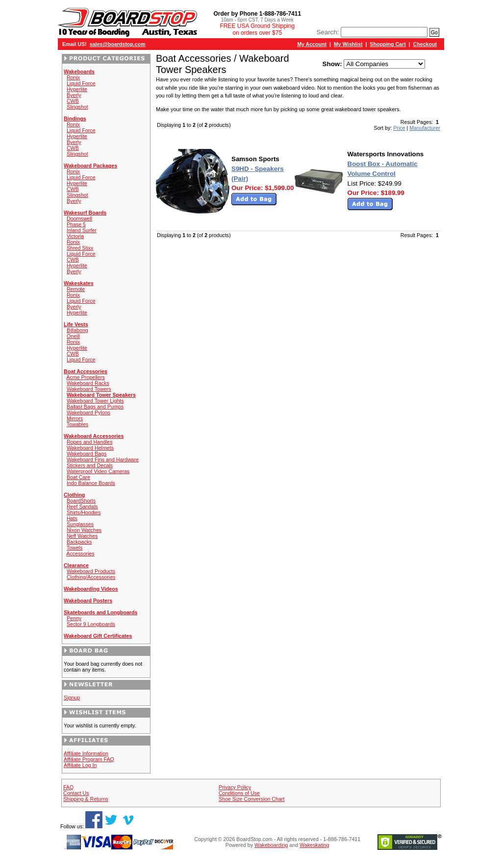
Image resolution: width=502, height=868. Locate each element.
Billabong (77, 330)
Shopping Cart (388, 44)
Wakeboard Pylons (88, 412)
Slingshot (77, 107)
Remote (76, 289)
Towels (75, 548)
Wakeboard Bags (87, 454)
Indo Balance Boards (91, 483)
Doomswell (79, 218)
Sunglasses (80, 524)
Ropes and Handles (90, 442)
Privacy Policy (235, 787)
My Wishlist (348, 44)
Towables (77, 424)
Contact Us (76, 793)
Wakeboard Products (91, 571)
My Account (312, 44)
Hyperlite (77, 89)
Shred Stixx (80, 248)
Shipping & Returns (86, 799)
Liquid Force (81, 83)
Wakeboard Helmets (90, 448)
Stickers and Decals (90, 465)
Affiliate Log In (80, 765)
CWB (73, 101)
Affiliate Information (86, 753)
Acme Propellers (85, 377)
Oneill (73, 336)
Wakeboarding (271, 845)
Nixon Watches (84, 530)
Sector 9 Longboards (91, 624)
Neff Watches (82, 536)
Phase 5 (76, 224)
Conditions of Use (239, 793)
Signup (72, 698)
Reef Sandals (82, 506)
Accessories (80, 554)
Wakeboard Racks (88, 383)
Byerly (74, 95)
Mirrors (75, 418)
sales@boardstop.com (118, 44)
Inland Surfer (82, 230)
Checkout (425, 44)
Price (399, 128)
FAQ (68, 787)
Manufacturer (425, 128)
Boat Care (78, 477)
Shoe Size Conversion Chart (251, 799)
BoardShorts (81, 501)
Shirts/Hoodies (84, 512)
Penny (74, 618)
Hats (72, 518)
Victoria (75, 236)
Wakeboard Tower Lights (95, 401)
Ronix (73, 77)
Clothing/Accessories (91, 577)
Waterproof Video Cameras (98, 471)
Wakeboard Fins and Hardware (103, 459)
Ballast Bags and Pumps (95, 407)
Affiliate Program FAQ (89, 759)
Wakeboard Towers (89, 389)
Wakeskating (314, 845)
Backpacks (79, 542)
